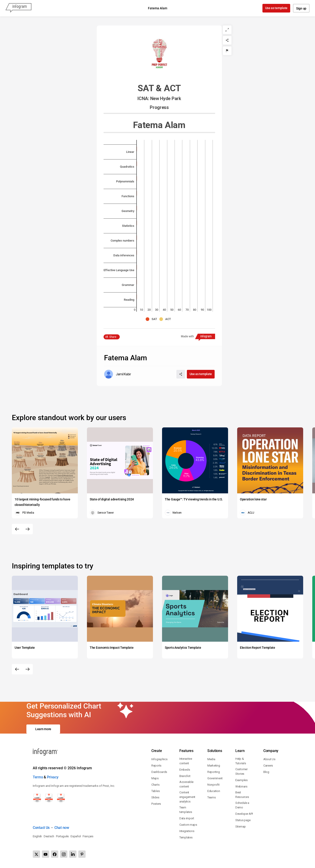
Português (62, 836)
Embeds (185, 770)
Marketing (214, 766)
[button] (152, 319)
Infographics (159, 759)
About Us (269, 759)
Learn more (43, 729)
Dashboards (159, 772)
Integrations (187, 831)
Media (211, 759)
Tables (155, 791)
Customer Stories (241, 771)
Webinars (241, 786)
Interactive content (186, 761)
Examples (241, 780)
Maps (155, 778)
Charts (155, 785)
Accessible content (186, 784)
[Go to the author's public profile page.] (118, 374)
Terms (38, 777)
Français (88, 836)
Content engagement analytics (187, 797)
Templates (186, 837)
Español (76, 836)
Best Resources (242, 795)
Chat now (62, 828)
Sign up (301, 8)
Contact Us (41, 828)
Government (215, 778)
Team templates (186, 810)
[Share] (227, 40)
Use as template (276, 8)
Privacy (53, 777)
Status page (243, 820)
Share (113, 337)
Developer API (244, 814)
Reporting (213, 772)
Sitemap (241, 826)
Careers (268, 766)
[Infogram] (18, 8)
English (37, 836)
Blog (266, 772)
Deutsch (49, 836)
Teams (212, 797)
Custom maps (188, 825)
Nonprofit (213, 785)
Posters (156, 804)
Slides (155, 797)
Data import (187, 818)
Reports (156, 766)
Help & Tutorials (241, 761)
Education (214, 791)
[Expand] (227, 30)
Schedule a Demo (242, 805)
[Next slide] (28, 529)
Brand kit (185, 776)
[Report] (227, 51)
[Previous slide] (17, 529)
